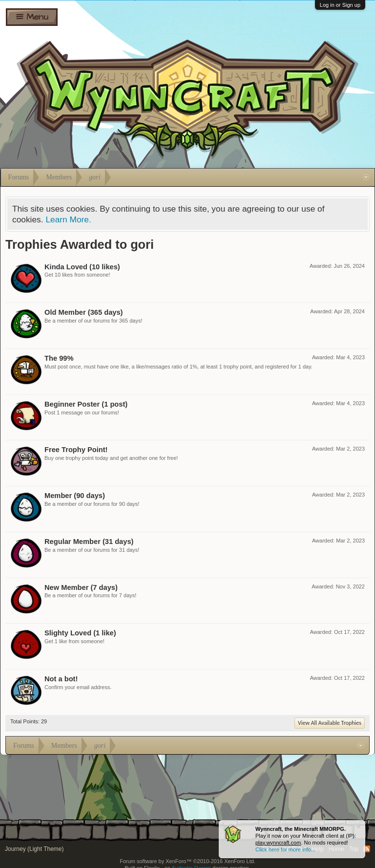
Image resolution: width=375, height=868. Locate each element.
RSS (367, 849)
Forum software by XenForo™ (187, 861)
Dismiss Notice (359, 827)
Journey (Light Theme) (34, 849)
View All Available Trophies (330, 723)
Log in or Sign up (340, 5)
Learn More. (68, 219)
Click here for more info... (285, 849)
